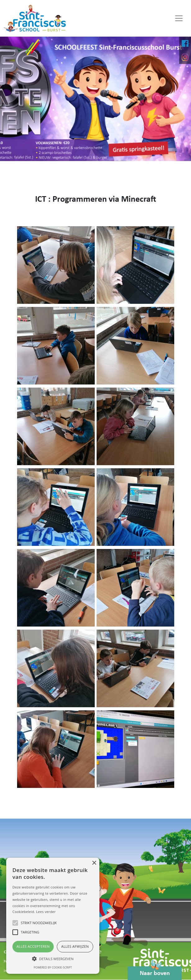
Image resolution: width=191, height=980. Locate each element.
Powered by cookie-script (53, 967)
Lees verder (46, 912)
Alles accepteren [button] (33, 946)
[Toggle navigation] (179, 18)
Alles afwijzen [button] (75, 946)
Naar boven (155, 971)
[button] (53, 959)
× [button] (94, 863)
